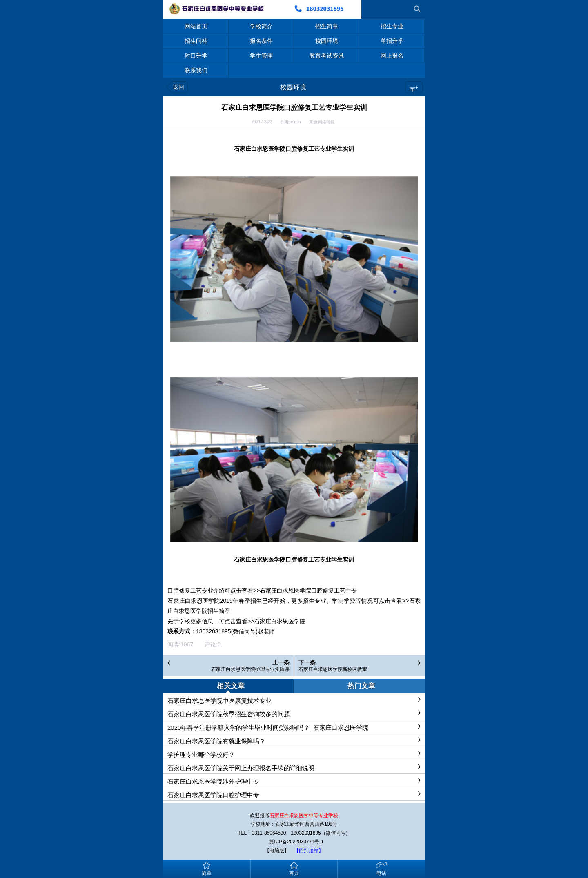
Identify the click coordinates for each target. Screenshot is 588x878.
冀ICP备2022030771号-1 (296, 842)
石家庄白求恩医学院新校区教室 (333, 669)
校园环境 (293, 87)
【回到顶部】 (309, 851)
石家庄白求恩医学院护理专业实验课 (250, 669)
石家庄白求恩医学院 (280, 621)
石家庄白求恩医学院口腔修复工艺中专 (308, 591)
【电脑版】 (277, 851)
